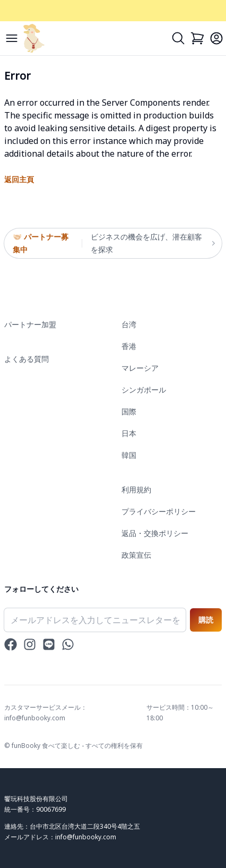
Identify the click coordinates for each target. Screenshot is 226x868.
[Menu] (12, 38)
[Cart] (197, 38)
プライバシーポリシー (159, 511)
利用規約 (136, 490)
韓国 (129, 455)
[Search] (178, 38)
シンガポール (144, 390)
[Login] (216, 38)
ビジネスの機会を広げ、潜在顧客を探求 (152, 243)
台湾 (129, 324)
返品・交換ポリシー (155, 533)
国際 (129, 411)
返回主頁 (19, 179)
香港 (129, 346)
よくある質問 (27, 359)
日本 (129, 433)
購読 (206, 620)
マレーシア (140, 368)
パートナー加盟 (30, 324)
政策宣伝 (136, 555)
